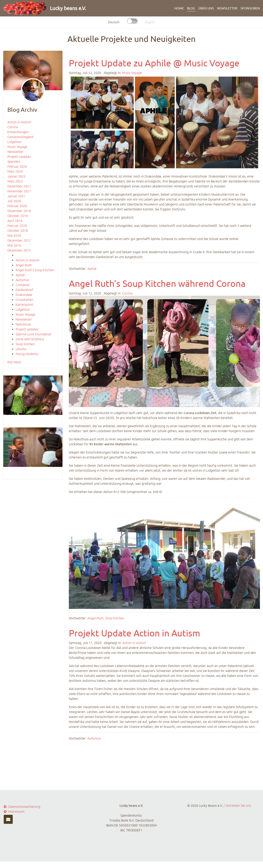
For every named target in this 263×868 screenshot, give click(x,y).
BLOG (191, 8)
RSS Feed (14, 362)
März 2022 (15, 181)
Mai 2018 (14, 235)
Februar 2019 (17, 226)
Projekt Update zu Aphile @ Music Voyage (154, 63)
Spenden (14, 162)
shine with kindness (30, 339)
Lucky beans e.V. (68, 8)
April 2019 (15, 221)
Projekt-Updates (19, 157)
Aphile (20, 275)
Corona (13, 127)
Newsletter (227, 8)
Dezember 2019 (19, 211)
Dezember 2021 (19, 186)
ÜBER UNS (206, 8)
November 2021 (19, 191)
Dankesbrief (24, 290)
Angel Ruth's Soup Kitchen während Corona (157, 283)
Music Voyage (17, 147)
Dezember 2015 (19, 250)
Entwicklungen (18, 132)
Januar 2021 (16, 196)
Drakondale (24, 295)
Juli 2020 (14, 201)
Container (23, 285)
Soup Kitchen (25, 344)
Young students (27, 354)
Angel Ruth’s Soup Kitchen (35, 270)
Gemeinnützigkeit (20, 137)
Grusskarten (24, 300)
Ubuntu (21, 349)
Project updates (27, 329)
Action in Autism (19, 122)
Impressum (14, 811)
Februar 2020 (17, 206)
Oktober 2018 (18, 231)
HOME (179, 8)
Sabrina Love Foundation (33, 334)
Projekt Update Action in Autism (134, 633)
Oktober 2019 (18, 216)
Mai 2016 (14, 245)
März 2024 (15, 171)
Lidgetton (14, 142)
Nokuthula (23, 324)
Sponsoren (250, 8)
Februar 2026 (17, 166)
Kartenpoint (24, 305)
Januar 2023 (16, 176)
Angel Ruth (24, 265)
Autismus (22, 280)
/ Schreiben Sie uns (237, 806)
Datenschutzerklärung (22, 807)
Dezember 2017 (19, 240)
